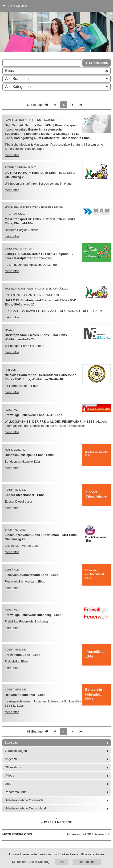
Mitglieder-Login (17, 834)
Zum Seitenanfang (56, 821)
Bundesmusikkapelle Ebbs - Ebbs (29, 455)
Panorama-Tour (15, 792)
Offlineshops (13, 767)
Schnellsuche (99, 63)
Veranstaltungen (16, 751)
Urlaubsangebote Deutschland (25, 808)
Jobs (8, 784)
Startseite (11, 743)
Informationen (87, 862)
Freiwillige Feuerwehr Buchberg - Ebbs (33, 615)
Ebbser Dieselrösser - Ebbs (25, 495)
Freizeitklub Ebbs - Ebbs (22, 655)
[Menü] (101, 6)
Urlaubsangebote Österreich (24, 800)
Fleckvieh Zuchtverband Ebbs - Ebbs (32, 575)
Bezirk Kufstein (17, 6)
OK (62, 862)
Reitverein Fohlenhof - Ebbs (25, 695)
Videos (9, 775)
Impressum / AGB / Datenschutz (89, 834)
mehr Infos (12, 155)
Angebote (11, 759)
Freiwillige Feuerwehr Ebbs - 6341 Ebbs (33, 415)
